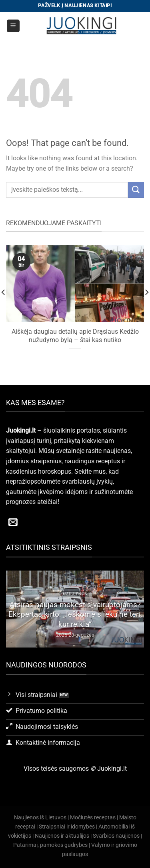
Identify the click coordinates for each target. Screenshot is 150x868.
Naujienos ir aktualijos (62, 836)
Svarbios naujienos (116, 836)
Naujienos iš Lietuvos (40, 818)
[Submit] (136, 190)
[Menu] (13, 26)
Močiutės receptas (93, 818)
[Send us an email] (13, 523)
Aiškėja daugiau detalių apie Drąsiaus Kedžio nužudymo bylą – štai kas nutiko (75, 336)
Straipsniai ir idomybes (67, 827)
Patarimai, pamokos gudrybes (50, 845)
